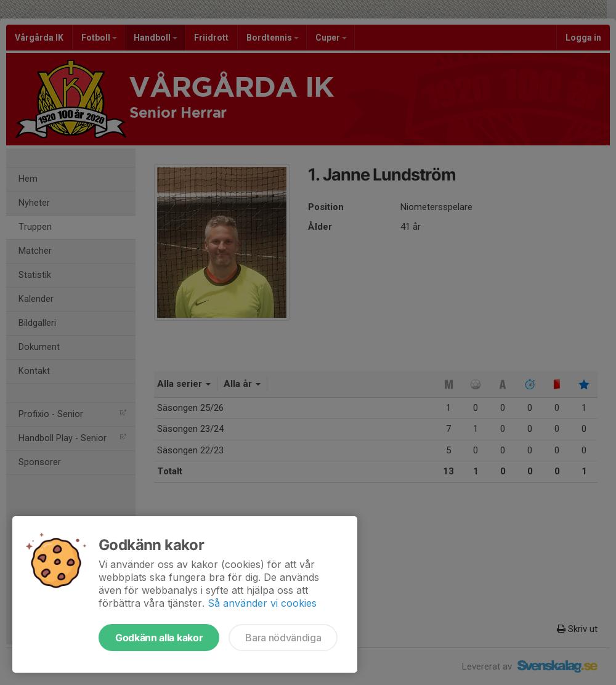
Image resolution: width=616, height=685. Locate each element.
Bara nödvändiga (283, 638)
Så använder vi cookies (262, 603)
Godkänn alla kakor (159, 638)
